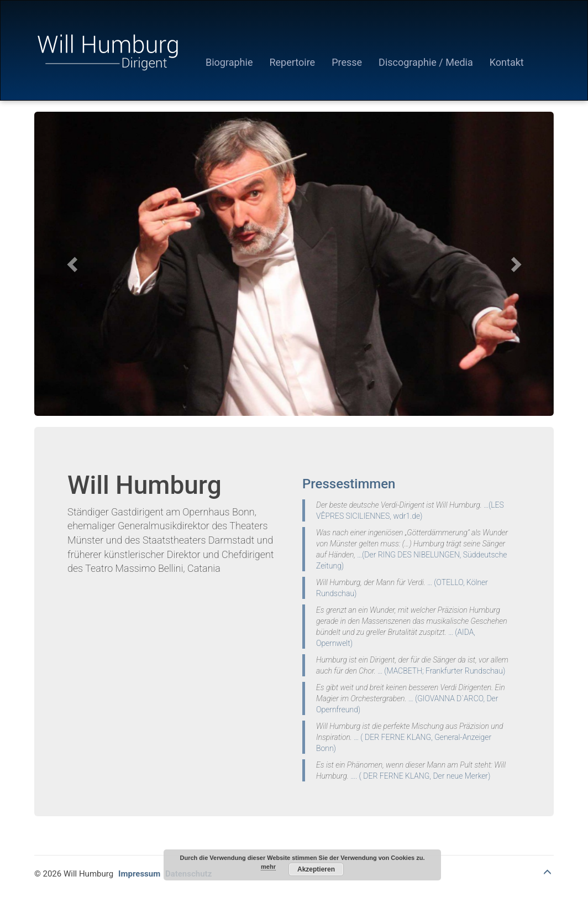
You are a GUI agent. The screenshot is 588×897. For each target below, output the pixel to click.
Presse (347, 62)
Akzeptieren (316, 869)
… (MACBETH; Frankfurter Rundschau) (441, 671)
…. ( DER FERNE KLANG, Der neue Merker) (420, 776)
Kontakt (507, 62)
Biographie (229, 62)
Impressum (139, 874)
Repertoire (292, 62)
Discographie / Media (426, 62)
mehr (268, 867)
